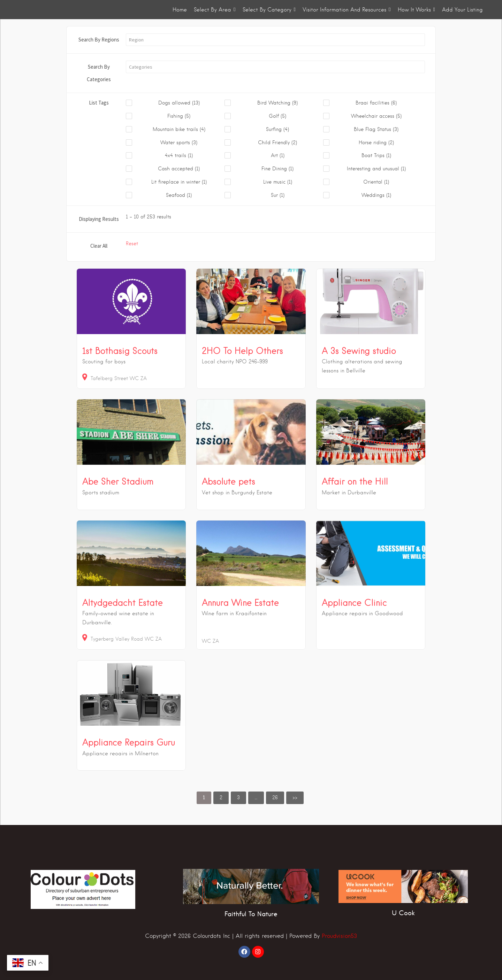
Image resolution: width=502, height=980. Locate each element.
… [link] (256, 797)
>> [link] (295, 797)
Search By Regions (99, 40)
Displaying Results (99, 219)
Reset (132, 244)
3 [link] (238, 797)
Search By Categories (99, 73)
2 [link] (221, 797)
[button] (275, 40)
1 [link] (204, 797)
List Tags (99, 103)
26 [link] (275, 797)
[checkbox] (175, 103)
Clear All (99, 246)
